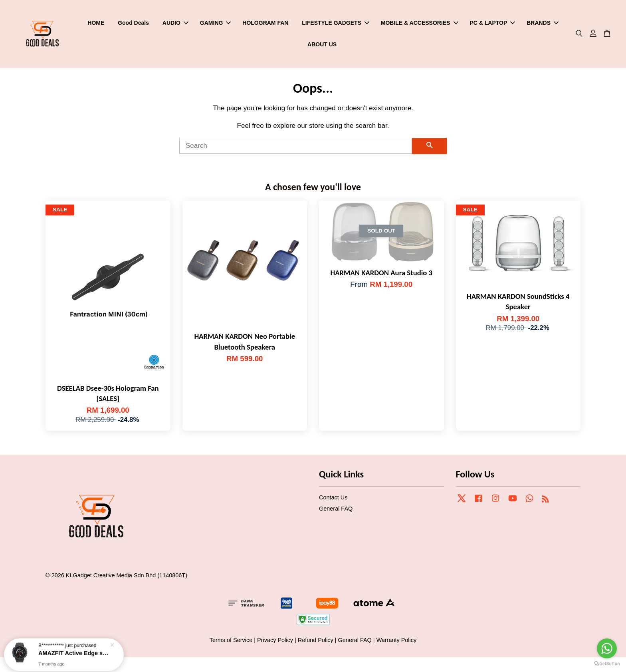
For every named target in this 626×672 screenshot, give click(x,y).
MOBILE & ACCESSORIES (420, 23)
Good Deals (133, 23)
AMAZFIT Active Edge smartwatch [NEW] (73, 650)
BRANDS (543, 23)
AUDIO (175, 23)
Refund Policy (316, 640)
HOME (96, 23)
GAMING (216, 23)
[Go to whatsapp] (607, 648)
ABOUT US (322, 44)
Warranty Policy (397, 640)
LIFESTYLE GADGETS (336, 23)
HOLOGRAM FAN (265, 23)
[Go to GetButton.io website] (607, 664)
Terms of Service (231, 640)
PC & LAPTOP (492, 23)
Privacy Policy (275, 640)
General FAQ (336, 509)
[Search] (296, 146)
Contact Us (333, 497)
